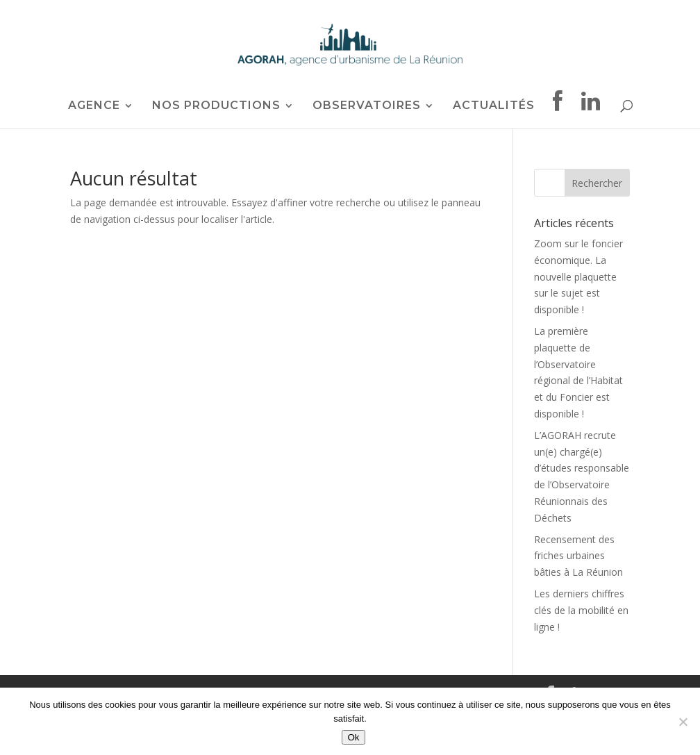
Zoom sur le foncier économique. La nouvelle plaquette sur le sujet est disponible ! (578, 276)
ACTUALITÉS (494, 106)
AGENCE (94, 106)
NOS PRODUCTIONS (216, 106)
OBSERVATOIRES (367, 106)
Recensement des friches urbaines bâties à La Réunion (578, 556)
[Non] (683, 722)
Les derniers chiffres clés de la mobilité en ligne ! (581, 610)
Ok (353, 737)
